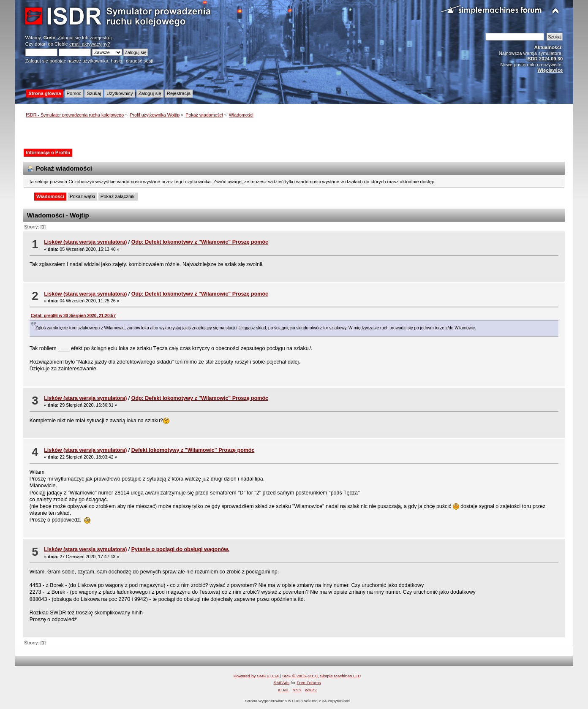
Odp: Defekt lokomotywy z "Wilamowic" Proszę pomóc (200, 242)
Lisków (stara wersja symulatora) (85, 242)
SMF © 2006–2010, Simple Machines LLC (321, 676)
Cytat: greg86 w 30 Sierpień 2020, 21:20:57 (73, 316)
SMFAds (282, 683)
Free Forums (309, 683)
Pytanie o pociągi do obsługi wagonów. (180, 549)
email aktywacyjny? (90, 44)
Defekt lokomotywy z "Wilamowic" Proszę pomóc (193, 450)
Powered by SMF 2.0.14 (256, 676)
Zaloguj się (69, 38)
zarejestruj (101, 38)
